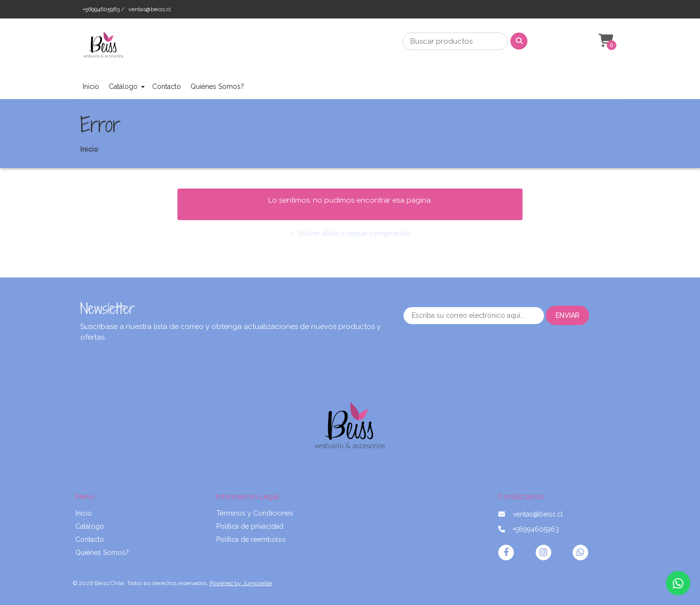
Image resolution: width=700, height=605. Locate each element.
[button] (605, 41)
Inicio (91, 86)
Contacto (166, 86)
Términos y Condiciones (255, 513)
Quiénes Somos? (217, 86)
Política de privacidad (250, 526)
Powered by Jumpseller (241, 583)
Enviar (568, 315)
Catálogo (123, 86)
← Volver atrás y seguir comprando (350, 233)
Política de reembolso (251, 539)
